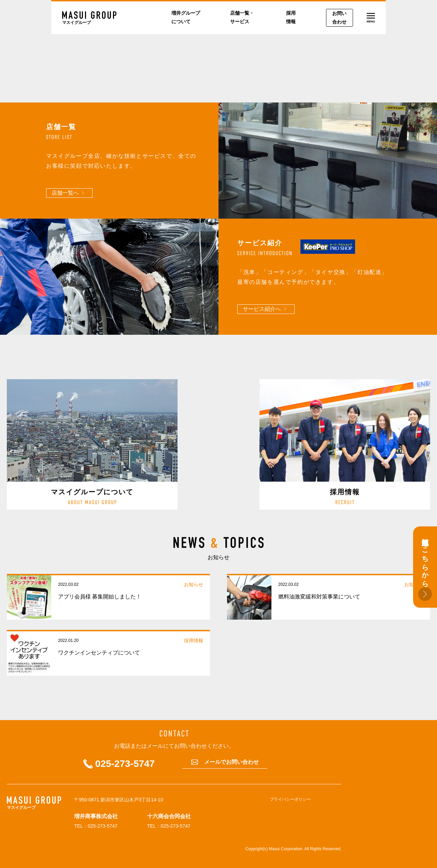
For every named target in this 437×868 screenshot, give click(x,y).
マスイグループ (76, 23)
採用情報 (291, 17)
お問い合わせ (339, 18)
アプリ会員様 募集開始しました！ (100, 597)
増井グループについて (186, 17)
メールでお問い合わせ (231, 762)
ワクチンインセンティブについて (99, 653)
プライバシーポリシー (290, 799)
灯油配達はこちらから (425, 567)
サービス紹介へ (262, 309)
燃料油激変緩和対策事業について (319, 597)
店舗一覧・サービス (242, 17)
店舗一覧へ (65, 193)
